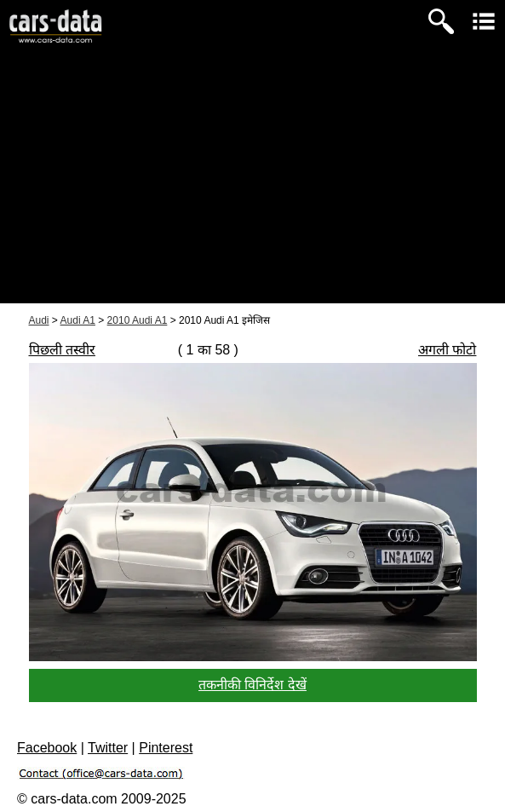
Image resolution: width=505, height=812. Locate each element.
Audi (39, 320)
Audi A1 (78, 320)
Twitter (108, 748)
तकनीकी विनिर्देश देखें (253, 685)
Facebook (47, 748)
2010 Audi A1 (138, 320)
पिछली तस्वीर (62, 350)
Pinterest (166, 748)
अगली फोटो (447, 350)
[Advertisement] (253, 184)
